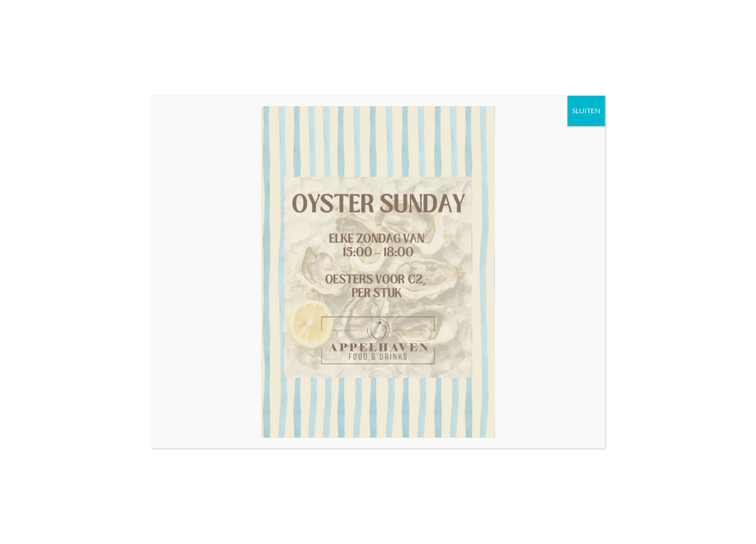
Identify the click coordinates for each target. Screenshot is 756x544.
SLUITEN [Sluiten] (586, 111)
